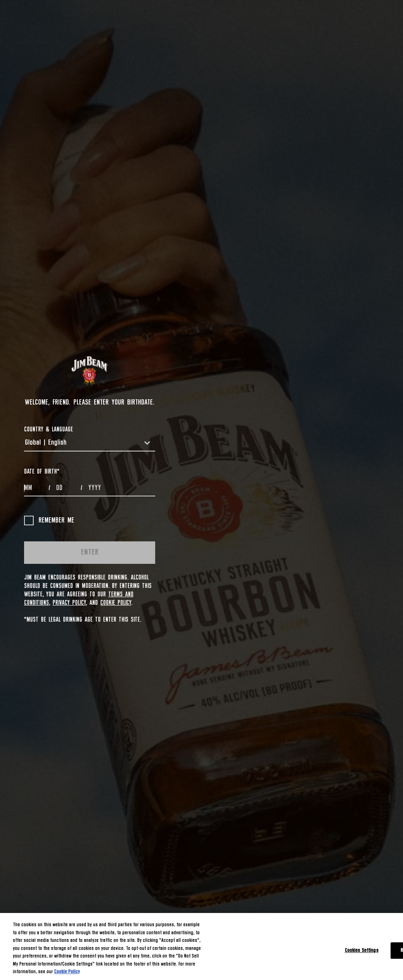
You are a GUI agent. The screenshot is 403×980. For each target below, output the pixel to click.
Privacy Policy (69, 603)
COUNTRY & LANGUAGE (49, 429)
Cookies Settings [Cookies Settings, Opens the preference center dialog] (362, 951)
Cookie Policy (116, 603)
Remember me (49, 520)
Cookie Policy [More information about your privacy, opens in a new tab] (67, 972)
